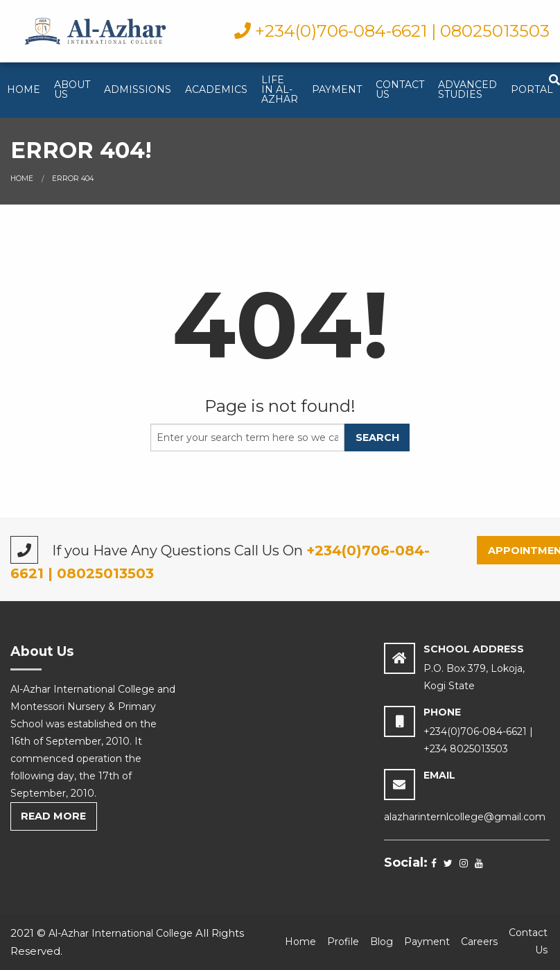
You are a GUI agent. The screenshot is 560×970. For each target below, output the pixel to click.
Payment (337, 89)
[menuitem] (24, 90)
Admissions (138, 89)
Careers (479, 942)
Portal (532, 89)
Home (24, 89)
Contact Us (400, 89)
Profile (343, 942)
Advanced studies (467, 89)
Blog (382, 942)
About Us (72, 89)
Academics (216, 89)
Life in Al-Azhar (280, 89)
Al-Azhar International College (121, 933)
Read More (53, 816)
